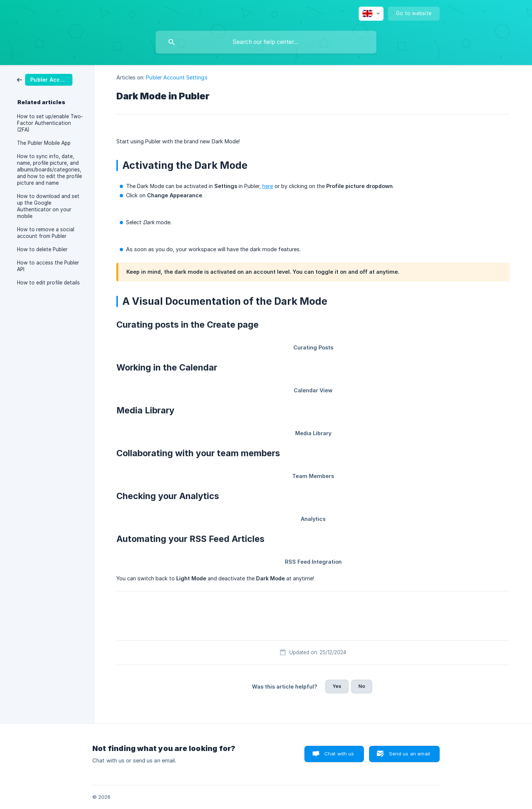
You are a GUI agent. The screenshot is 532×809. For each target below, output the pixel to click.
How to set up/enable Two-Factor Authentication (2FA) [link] (50, 123)
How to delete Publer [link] (42, 249)
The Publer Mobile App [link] (44, 143)
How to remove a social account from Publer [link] (46, 233)
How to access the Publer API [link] (48, 266)
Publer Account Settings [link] (177, 77)
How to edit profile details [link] (48, 283)
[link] (45, 79)
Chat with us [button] (339, 754)
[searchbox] (266, 42)
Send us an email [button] (410, 754)
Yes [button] (337, 686)
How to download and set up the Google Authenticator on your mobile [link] (48, 206)
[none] (371, 14)
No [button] (362, 686)
